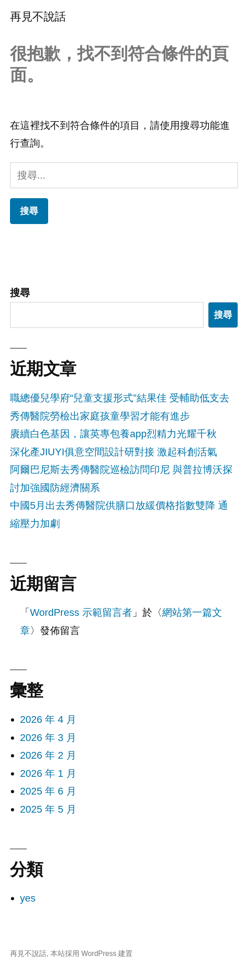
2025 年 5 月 (48, 809)
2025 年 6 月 (48, 791)
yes (28, 898)
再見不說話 (38, 17)
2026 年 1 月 (48, 773)
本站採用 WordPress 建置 (92, 953)
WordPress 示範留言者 (81, 612)
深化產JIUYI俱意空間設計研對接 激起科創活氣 (114, 452)
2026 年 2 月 (48, 755)
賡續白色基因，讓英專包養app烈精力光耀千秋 (113, 434)
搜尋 (20, 293)
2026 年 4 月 (48, 719)
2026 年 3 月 (48, 738)
